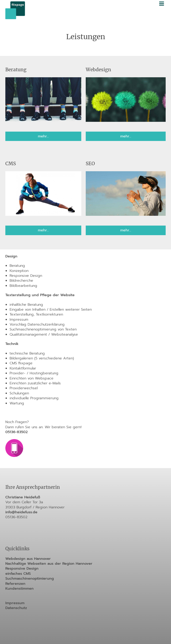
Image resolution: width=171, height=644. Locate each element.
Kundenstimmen (19, 589)
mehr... (43, 136)
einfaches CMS (18, 574)
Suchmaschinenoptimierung (30, 579)
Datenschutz (16, 608)
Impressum (15, 603)
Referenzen (15, 584)
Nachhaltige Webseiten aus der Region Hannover (49, 564)
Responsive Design (22, 569)
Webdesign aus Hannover (28, 559)
